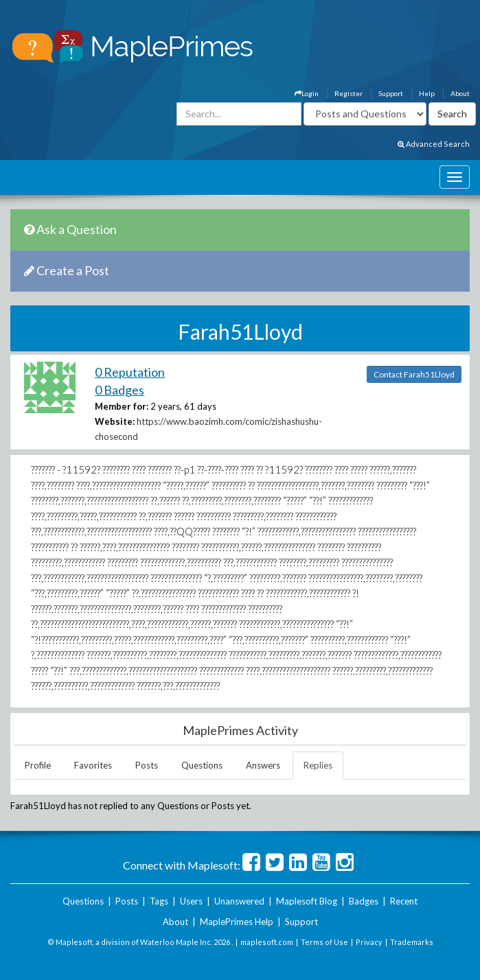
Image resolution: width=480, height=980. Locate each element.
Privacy (369, 942)
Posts (147, 765)
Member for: (122, 406)
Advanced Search (434, 144)
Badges (364, 901)
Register (348, 93)
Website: (115, 421)
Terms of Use (324, 942)
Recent (404, 901)
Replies (318, 765)
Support (391, 93)
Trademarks (412, 942)
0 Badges (119, 390)
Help (427, 93)
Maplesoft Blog (307, 901)
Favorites (93, 765)
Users (191, 901)
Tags (159, 901)
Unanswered (239, 901)
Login (307, 93)
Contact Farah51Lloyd (414, 374)
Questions (202, 765)
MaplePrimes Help (237, 922)
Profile (38, 765)
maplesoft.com (267, 942)
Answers (263, 765)
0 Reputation (130, 372)
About (460, 93)
